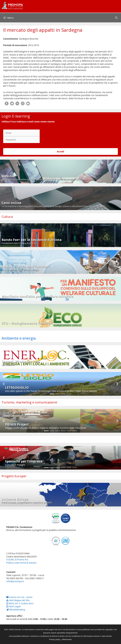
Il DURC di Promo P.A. (17, 560)
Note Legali (13, 606)
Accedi (60, 151)
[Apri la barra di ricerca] (116, 18)
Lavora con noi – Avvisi (19, 597)
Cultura (7, 217)
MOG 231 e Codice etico (20, 603)
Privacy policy (55, 639)
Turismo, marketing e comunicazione (29, 402)
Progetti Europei (14, 476)
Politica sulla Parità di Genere (21, 563)
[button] (4, 384)
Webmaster (67, 639)
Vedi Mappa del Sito (18, 600)
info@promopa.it (15, 581)
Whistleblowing (16, 610)
